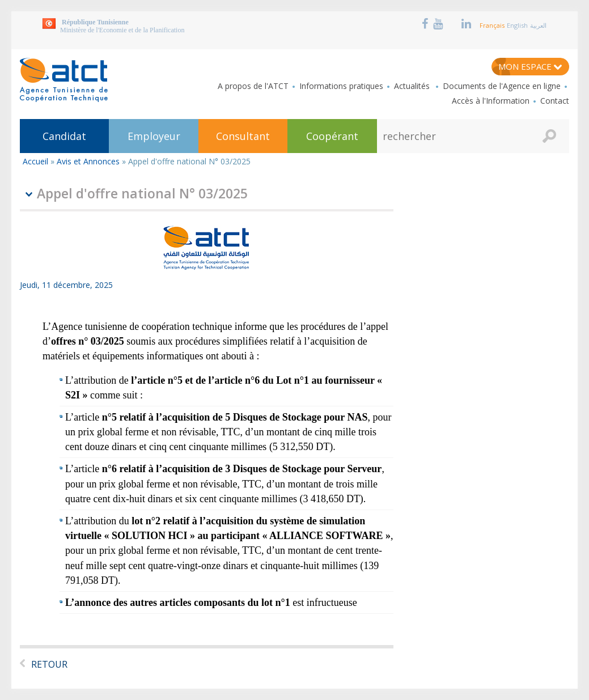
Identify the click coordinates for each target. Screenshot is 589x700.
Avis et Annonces (88, 161)
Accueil (35, 161)
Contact (555, 101)
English (517, 25)
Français (492, 25)
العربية (538, 25)
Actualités (413, 86)
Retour (49, 664)
